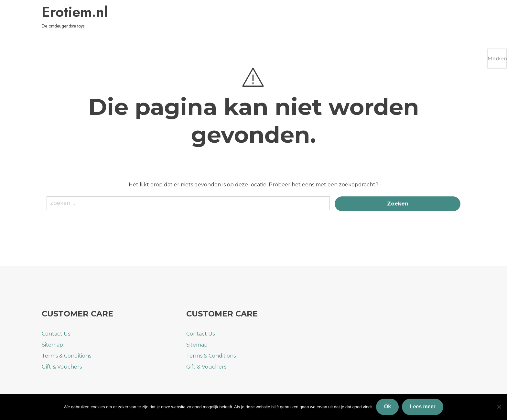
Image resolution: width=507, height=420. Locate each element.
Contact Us (56, 334)
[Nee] (499, 407)
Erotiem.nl (78, 13)
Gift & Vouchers (62, 367)
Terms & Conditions (66, 356)
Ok (388, 407)
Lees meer (423, 407)
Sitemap (52, 345)
